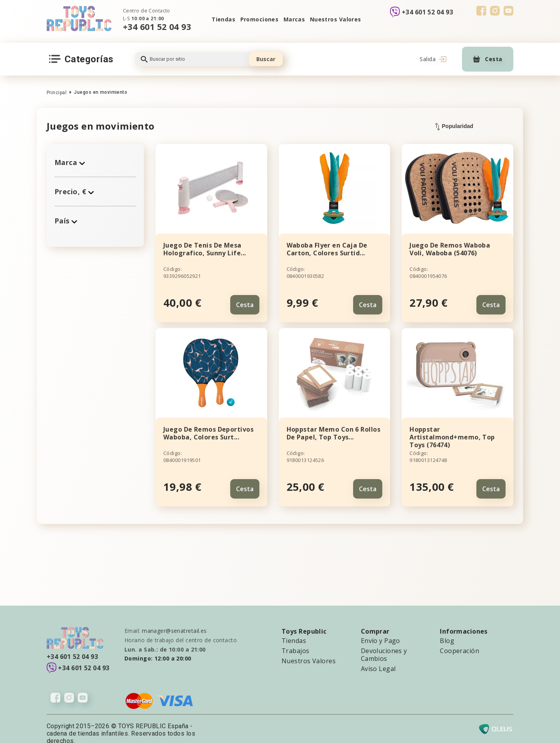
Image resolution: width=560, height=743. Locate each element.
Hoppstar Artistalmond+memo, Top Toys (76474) (452, 432)
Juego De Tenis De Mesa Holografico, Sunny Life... (205, 249)
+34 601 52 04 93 (157, 27)
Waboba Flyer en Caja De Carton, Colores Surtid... (327, 249)
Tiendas (217, 19)
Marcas (295, 19)
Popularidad (454, 127)
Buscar (266, 59)
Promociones (256, 19)
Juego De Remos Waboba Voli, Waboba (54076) (450, 249)
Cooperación (459, 641)
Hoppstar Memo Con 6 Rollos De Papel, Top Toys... (333, 429)
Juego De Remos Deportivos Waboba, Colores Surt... (208, 429)
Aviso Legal (378, 659)
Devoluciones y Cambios (384, 645)
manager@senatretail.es (174, 621)
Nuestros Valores (340, 19)
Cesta (245, 300)
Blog (447, 631)
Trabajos (296, 641)
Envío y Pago (381, 631)
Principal (57, 93)
